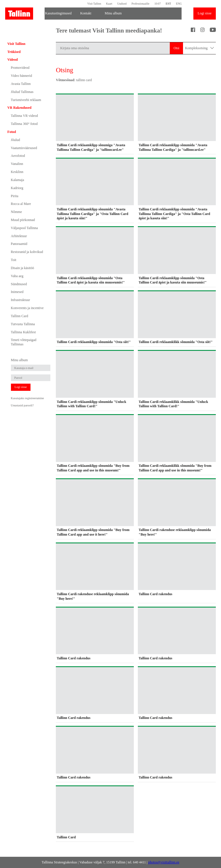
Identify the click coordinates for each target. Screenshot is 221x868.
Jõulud (16, 140)
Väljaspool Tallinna (24, 228)
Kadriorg (17, 188)
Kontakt (86, 13)
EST (168, 4)
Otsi (176, 48)
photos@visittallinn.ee (164, 862)
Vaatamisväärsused (24, 148)
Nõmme (17, 212)
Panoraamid (19, 244)
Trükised (14, 52)
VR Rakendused (20, 108)
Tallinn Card (20, 316)
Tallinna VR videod (24, 116)
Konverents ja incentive (27, 308)
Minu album (113, 13)
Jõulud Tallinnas (22, 92)
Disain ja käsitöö (23, 268)
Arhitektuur (19, 236)
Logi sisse (205, 13)
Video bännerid (22, 76)
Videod (13, 60)
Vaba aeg (17, 276)
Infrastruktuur (21, 300)
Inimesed (17, 292)
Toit (14, 260)
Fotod (12, 132)
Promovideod (20, 68)
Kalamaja (18, 180)
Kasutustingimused (58, 13)
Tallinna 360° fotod (24, 124)
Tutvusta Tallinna (23, 324)
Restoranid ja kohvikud (27, 252)
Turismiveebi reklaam (26, 100)
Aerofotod (18, 156)
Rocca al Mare (21, 204)
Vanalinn (17, 164)
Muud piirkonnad (23, 220)
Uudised (122, 4)
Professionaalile (140, 4)
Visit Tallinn (94, 4)
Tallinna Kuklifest (23, 332)
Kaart (109, 4)
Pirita (15, 196)
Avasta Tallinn (21, 84)
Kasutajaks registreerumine (27, 398)
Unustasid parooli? (22, 405)
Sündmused (19, 284)
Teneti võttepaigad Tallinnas (24, 342)
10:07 (157, 4)
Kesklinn (17, 172)
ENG (179, 4)
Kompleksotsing (199, 48)
